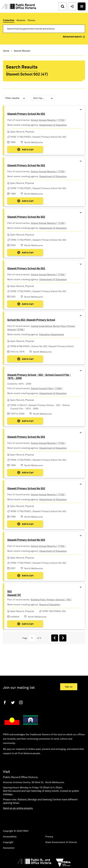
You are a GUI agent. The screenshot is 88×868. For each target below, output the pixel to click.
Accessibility (10, 837)
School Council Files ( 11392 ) (47, 388)
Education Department (52, 334)
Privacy (49, 837)
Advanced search (74, 37)
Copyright (8, 842)
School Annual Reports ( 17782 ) (48, 120)
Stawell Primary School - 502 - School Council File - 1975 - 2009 (39, 377)
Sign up (69, 687)
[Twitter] (13, 702)
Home (6, 51)
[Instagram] (21, 702)
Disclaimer (9, 848)
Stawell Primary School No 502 (26, 114)
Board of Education (50, 605)
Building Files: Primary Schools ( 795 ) (51, 600)
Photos (31, 20)
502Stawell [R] (14, 593)
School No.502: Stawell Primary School (31, 320)
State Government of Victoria (61, 842)
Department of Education (53, 125)
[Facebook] (5, 702)
